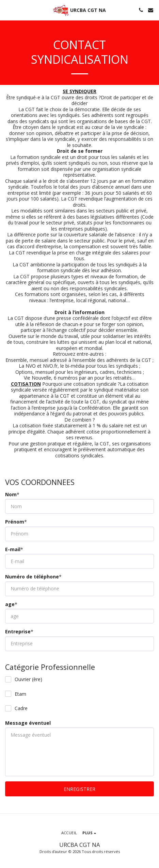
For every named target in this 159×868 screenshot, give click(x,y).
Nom (11, 495)
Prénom (15, 522)
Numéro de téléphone (32, 577)
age (10, 604)
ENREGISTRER (79, 789)
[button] (7, 10)
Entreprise (18, 632)
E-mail (13, 549)
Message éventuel (28, 723)
